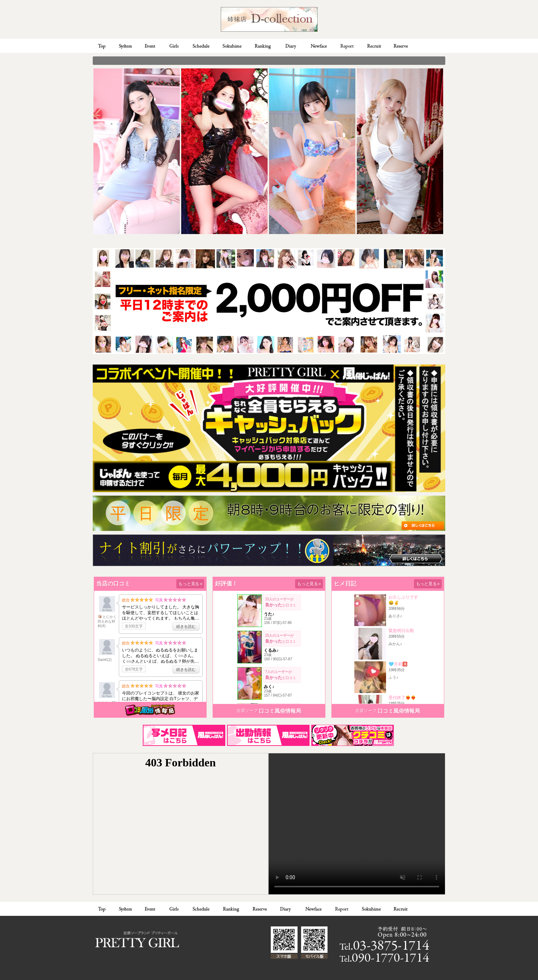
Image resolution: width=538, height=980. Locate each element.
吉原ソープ (247, 711)
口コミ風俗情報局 (280, 711)
